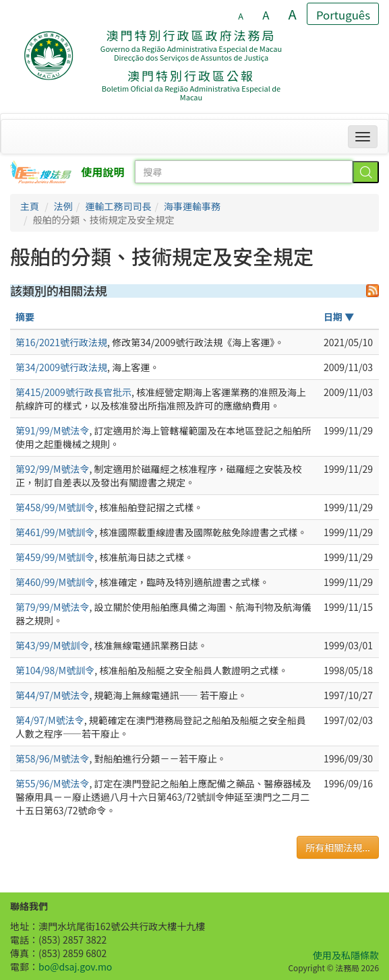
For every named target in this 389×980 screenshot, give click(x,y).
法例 (63, 206)
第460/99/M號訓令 (55, 582)
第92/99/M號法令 (52, 469)
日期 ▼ (339, 317)
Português (343, 15)
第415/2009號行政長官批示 (73, 392)
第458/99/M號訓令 (55, 507)
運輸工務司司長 (118, 206)
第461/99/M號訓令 (55, 532)
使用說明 (103, 172)
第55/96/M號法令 (52, 783)
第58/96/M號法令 (52, 758)
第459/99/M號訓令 (55, 557)
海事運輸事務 (192, 206)
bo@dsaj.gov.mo (75, 967)
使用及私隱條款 (346, 955)
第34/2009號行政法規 (61, 367)
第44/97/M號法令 (52, 695)
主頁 (30, 206)
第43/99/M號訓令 (52, 645)
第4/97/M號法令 (50, 720)
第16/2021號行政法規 (61, 342)
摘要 (25, 317)
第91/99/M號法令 (52, 430)
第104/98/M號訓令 (55, 670)
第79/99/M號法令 (52, 607)
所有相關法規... (338, 847)
